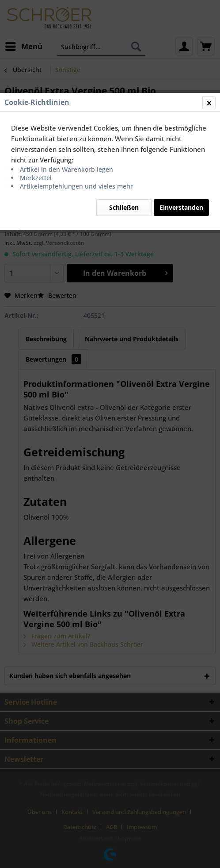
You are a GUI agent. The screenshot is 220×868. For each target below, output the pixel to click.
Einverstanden (181, 207)
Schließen (124, 207)
